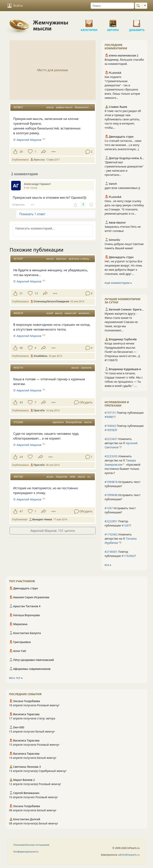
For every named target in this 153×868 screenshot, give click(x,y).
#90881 (109, 417)
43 (21, 402)
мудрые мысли (64, 107)
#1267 (109, 508)
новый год (70, 313)
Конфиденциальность (26, 852)
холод (50, 313)
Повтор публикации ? (124, 415)
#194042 (110, 426)
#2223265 (111, 456)
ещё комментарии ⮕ (118, 283)
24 (21, 457)
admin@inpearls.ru (129, 855)
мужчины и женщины (81, 259)
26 (21, 151)
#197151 (110, 413)
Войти (15, 6)
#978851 (18, 107)
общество (62, 477)
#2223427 (111, 439)
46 (21, 348)
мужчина (61, 259)
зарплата (58, 422)
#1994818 (111, 482)
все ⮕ (108, 565)
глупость (86, 368)
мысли (50, 107)
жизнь (50, 477)
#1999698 (111, 495)
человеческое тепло (90, 313)
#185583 (110, 430)
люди (73, 477)
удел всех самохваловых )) (122, 188)
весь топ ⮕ (16, 678)
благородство (74, 422)
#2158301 (111, 552)
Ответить (19, 205)
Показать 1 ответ (32, 214)
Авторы (113, 22)
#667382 (18, 477)
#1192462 (111, 534)
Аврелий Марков (29, 140)
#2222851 (111, 521)
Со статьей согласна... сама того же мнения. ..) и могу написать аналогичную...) (123, 145)
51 (21, 293)
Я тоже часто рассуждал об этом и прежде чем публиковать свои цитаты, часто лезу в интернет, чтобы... (123, 119)
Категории (89, 22)
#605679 (18, 313)
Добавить (137, 22)
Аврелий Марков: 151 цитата (52, 531)
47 (21, 511)
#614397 (18, 259)
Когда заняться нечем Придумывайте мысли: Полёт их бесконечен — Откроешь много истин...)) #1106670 (122, 352)
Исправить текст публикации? (123, 484)
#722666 (18, 422)
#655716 (18, 368)
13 (36, 293)
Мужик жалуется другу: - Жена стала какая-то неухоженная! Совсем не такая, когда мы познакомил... (121, 322)
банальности (82, 107)
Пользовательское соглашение (31, 845)
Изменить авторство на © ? (121, 443)
